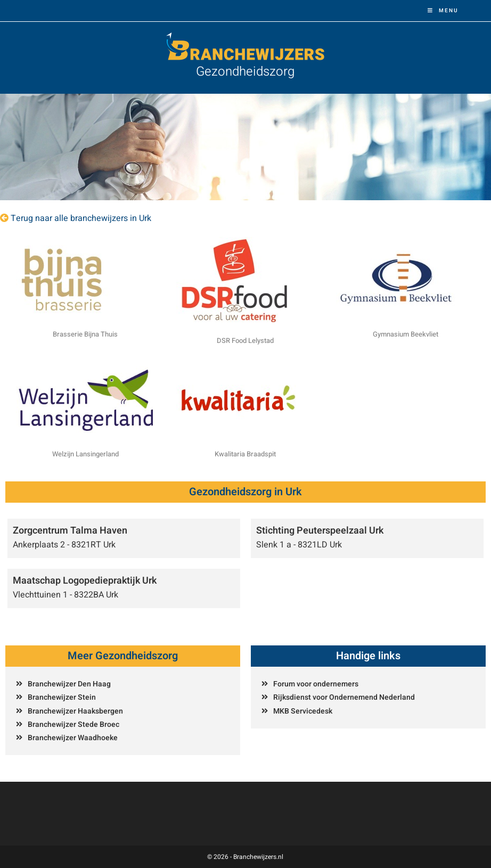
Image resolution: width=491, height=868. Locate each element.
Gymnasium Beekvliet (406, 334)
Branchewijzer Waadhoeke (73, 738)
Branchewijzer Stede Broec (73, 724)
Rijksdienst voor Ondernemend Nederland (344, 697)
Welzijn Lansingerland (85, 454)
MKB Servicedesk (303, 711)
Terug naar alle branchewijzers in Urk (81, 218)
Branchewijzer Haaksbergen (75, 711)
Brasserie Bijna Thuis (85, 334)
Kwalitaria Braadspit (245, 454)
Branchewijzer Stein (62, 697)
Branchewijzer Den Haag (69, 684)
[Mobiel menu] (443, 11)
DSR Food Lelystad (245, 341)
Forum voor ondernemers (316, 684)
